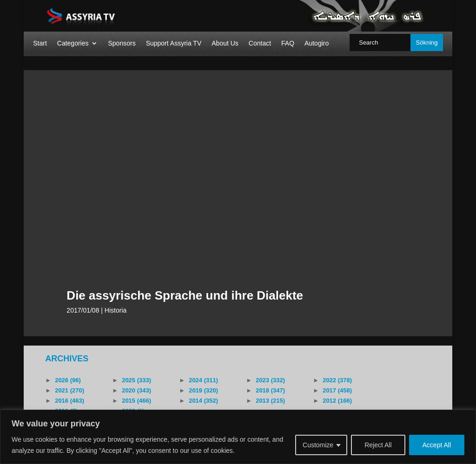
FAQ (288, 43)
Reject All (378, 445)
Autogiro (317, 43)
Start (40, 43)
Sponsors (122, 43)
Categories (73, 43)
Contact (260, 43)
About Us (225, 43)
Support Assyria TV (174, 43)
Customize (318, 445)
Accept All (437, 445)
